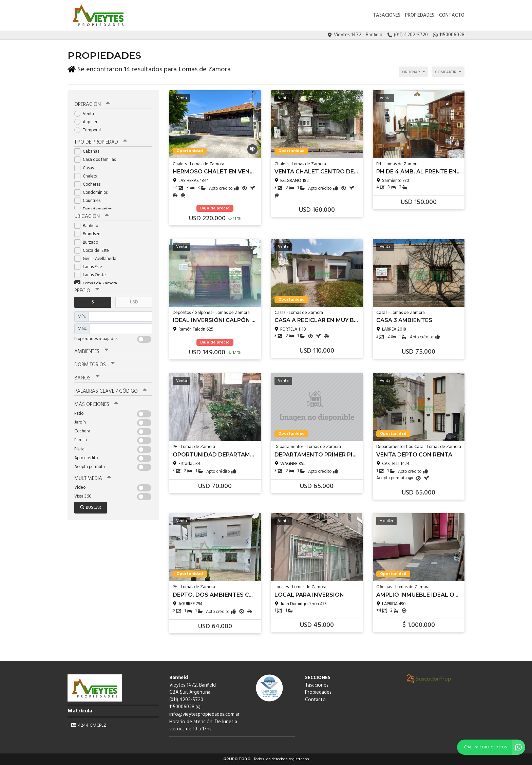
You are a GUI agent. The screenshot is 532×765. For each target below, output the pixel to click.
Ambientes (91, 351)
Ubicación (91, 216)
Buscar (91, 507)
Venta (86, 114)
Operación (92, 104)
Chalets (88, 176)
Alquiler (88, 122)
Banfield (89, 226)
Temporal (90, 130)
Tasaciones (387, 15)
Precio (87, 291)
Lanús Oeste (92, 275)
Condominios (93, 192)
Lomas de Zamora (98, 283)
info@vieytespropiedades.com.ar (204, 715)
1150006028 (185, 707)
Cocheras (90, 184)
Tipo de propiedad (101, 142)
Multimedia (93, 478)
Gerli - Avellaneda (98, 258)
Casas (86, 168)
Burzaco (88, 242)
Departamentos (95, 209)
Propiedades (420, 15)
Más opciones (96, 404)
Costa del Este (94, 250)
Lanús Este (90, 267)
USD (134, 302)
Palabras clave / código (110, 391)
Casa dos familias (97, 159)
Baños (87, 378)
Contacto (452, 15)
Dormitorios (94, 365)
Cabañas (89, 151)
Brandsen (90, 234)
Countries (90, 200)
